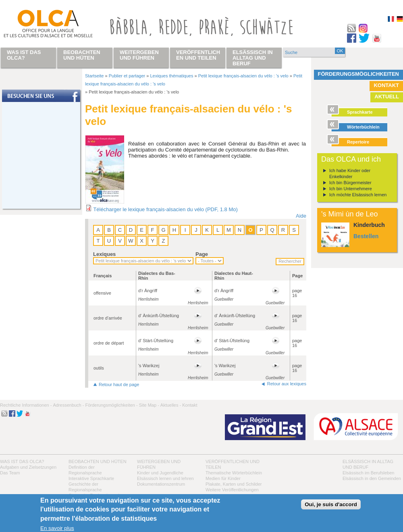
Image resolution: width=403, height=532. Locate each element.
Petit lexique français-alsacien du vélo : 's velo (243, 76)
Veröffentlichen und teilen (198, 55)
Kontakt (386, 85)
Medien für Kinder (223, 478)
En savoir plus (57, 528)
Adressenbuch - (68, 405)
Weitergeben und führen (139, 55)
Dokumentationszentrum (161, 484)
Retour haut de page (119, 384)
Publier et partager (127, 76)
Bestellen (366, 236)
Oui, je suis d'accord (331, 504)
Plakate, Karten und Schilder (234, 484)
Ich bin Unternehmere (351, 189)
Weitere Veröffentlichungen (232, 490)
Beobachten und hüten (98, 461)
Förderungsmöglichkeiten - (111, 405)
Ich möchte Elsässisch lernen (358, 195)
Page (202, 254)
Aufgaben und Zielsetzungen (28, 467)
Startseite (94, 76)
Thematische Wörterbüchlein (234, 473)
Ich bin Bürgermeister (350, 183)
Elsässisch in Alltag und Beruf (253, 58)
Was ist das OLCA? (22, 461)
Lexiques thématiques (171, 76)
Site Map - (149, 405)
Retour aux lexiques (287, 384)
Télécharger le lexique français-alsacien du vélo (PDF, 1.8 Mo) (165, 209)
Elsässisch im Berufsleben (368, 473)
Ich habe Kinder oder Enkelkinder (350, 174)
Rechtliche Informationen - (26, 405)
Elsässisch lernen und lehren (165, 478)
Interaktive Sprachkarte (91, 478)
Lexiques (104, 254)
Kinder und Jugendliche (160, 473)
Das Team (10, 473)
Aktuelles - (171, 405)
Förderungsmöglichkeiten (359, 74)
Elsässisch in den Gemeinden (372, 478)
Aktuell (387, 97)
